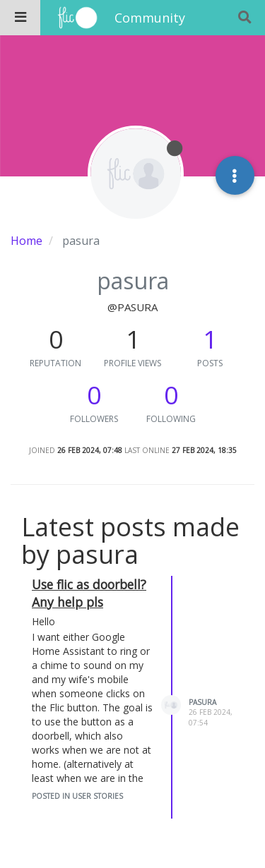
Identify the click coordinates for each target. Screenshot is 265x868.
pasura (202, 702)
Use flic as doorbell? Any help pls (89, 593)
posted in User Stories (77, 796)
